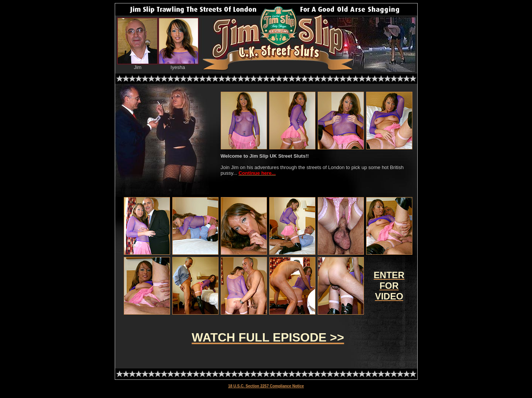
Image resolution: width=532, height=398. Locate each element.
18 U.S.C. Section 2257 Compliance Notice (266, 386)
